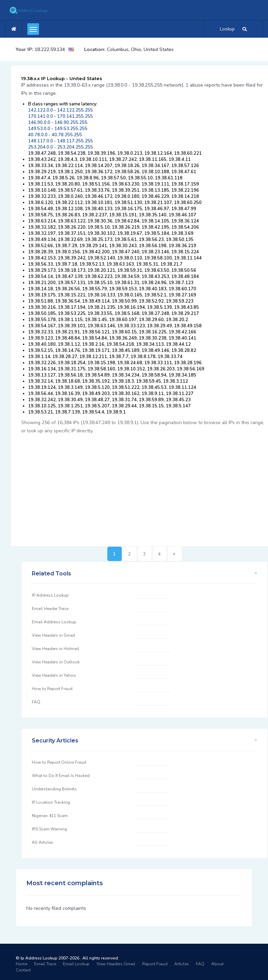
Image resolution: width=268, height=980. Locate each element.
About (217, 964)
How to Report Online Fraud (59, 762)
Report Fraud (155, 964)
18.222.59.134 (50, 49)
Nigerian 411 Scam (50, 816)
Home (22, 964)
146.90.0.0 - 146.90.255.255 (58, 123)
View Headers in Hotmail (56, 649)
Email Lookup (76, 964)
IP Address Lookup (50, 595)
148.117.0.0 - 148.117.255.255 (61, 141)
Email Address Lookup (54, 622)
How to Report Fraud (52, 689)
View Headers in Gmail (53, 635)
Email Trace (45, 964)
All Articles (43, 842)
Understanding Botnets (54, 789)
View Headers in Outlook (56, 662)
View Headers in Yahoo (54, 675)
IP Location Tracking (51, 802)
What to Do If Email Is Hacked (61, 776)
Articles (182, 964)
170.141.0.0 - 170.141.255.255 (61, 116)
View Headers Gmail (116, 964)
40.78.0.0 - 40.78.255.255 (55, 135)
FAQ (36, 702)
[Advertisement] (144, 486)
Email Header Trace (50, 609)
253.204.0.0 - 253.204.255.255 (61, 147)
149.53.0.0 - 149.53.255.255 (58, 129)
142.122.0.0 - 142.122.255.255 (61, 110)
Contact (23, 970)
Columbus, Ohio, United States (140, 49)
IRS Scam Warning (49, 829)
